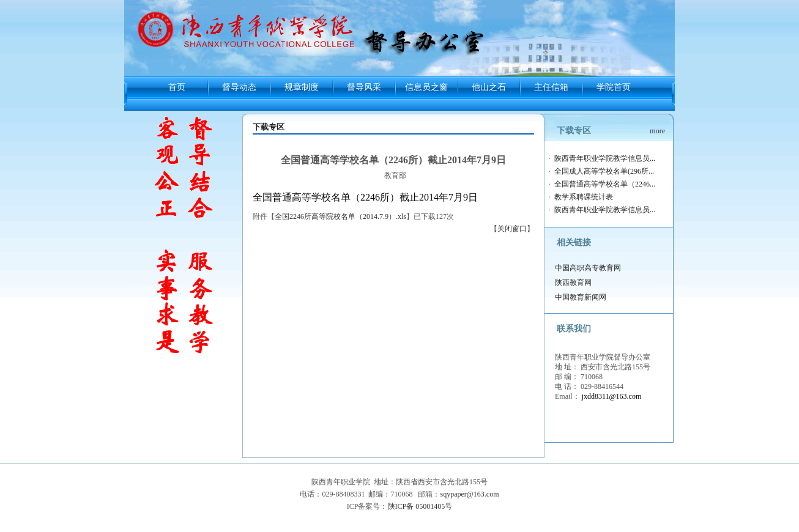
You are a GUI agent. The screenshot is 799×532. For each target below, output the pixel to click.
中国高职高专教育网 (588, 268)
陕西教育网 (573, 283)
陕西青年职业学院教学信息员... (605, 158)
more (657, 131)
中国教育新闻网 (581, 297)
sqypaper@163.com (469, 494)
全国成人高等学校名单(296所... (604, 171)
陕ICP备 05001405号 (420, 506)
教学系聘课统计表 (584, 197)
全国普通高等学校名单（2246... (605, 184)
